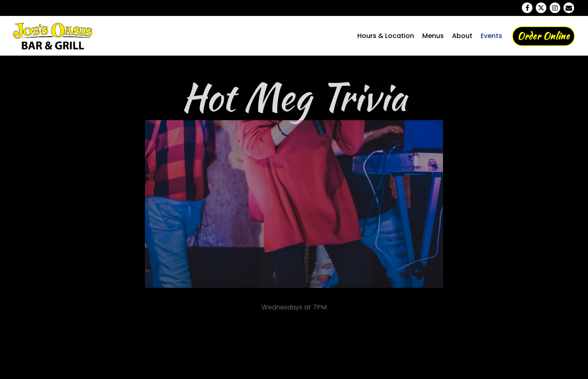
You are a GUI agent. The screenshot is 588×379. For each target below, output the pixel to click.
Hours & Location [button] (386, 36)
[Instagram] (555, 8)
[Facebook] (527, 8)
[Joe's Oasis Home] (57, 36)
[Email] (569, 8)
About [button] (462, 36)
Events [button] (491, 36)
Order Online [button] (543, 36)
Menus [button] (433, 36)
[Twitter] (541, 8)
